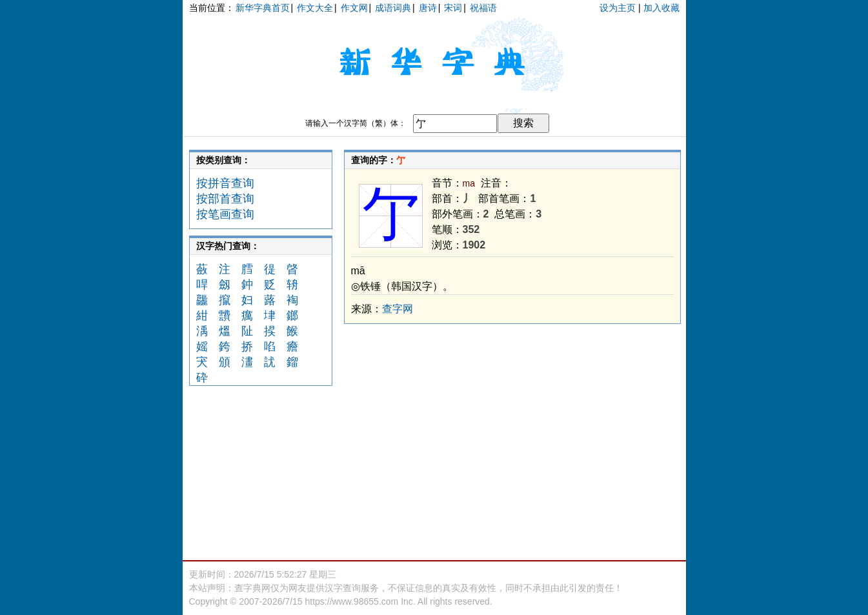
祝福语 (483, 8)
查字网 (398, 309)
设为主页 (618, 8)
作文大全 (315, 8)
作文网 (354, 8)
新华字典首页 (263, 8)
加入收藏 (661, 8)
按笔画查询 (225, 214)
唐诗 (428, 8)
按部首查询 (225, 199)
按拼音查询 (225, 183)
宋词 (453, 8)
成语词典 (393, 8)
